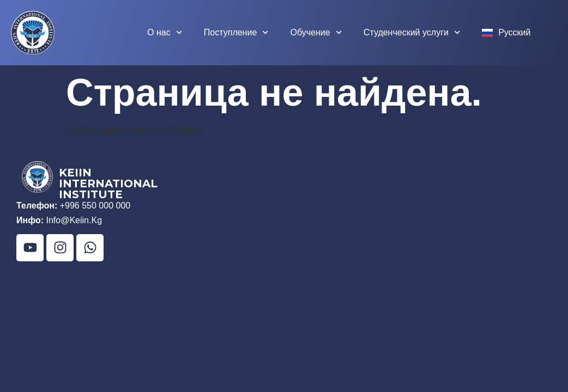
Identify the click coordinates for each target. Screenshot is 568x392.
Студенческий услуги (412, 32)
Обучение (316, 32)
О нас (165, 32)
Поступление (236, 32)
